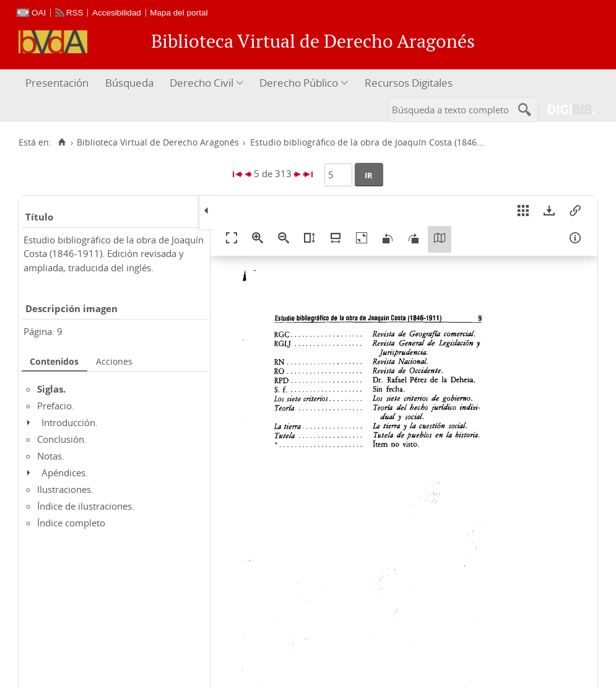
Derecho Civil (202, 83)
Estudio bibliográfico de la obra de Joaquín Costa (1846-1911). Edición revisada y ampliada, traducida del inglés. (114, 254)
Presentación (57, 83)
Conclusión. (62, 439)
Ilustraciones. (65, 489)
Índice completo (71, 523)
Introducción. (70, 422)
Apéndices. (65, 472)
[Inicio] (62, 142)
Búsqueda (129, 83)
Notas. (51, 456)
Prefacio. (56, 406)
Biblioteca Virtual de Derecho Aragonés (158, 142)
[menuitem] (59, 83)
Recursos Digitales (409, 83)
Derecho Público (299, 83)
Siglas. (51, 389)
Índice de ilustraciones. (86, 506)
